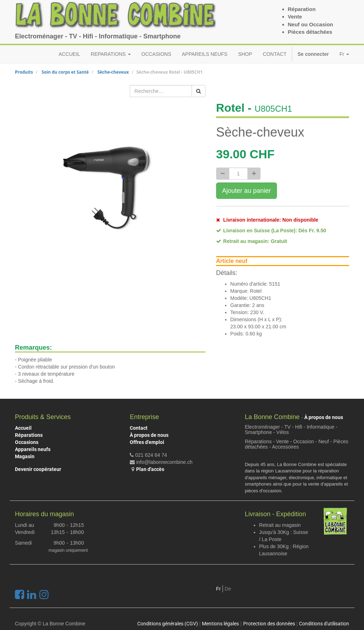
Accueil (23, 428)
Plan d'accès (150, 469)
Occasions (27, 442)
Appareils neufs (33, 449)
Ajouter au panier (247, 191)
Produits (24, 72)
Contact (139, 428)
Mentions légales (220, 624)
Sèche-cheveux (113, 72)
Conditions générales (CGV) (168, 624)
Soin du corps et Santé (65, 72)
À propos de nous (149, 435)
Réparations (29, 435)
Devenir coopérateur (38, 469)
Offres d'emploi (147, 442)
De (228, 589)
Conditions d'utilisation (324, 624)
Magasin (25, 456)
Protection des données (269, 624)
